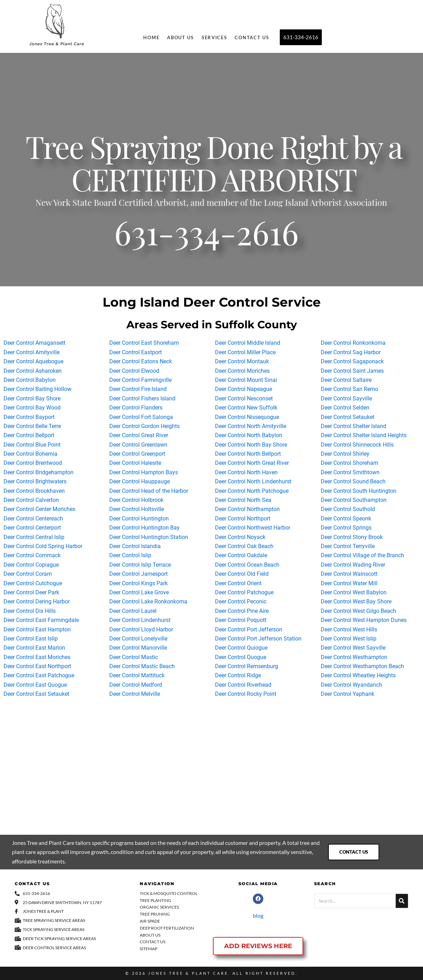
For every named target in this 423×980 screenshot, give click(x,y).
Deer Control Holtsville (137, 509)
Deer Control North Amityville (251, 426)
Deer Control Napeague (244, 389)
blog (258, 915)
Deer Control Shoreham (349, 463)
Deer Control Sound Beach (353, 481)
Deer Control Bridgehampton (39, 472)
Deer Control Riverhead (243, 685)
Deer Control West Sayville (353, 648)
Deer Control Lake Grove (139, 592)
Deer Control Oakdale (241, 555)
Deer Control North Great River (252, 463)
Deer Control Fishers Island (142, 398)
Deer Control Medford (136, 685)
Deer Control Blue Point (32, 445)
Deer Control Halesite (135, 463)
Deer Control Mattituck (137, 675)
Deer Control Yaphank (348, 694)
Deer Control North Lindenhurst (253, 481)
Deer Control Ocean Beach (247, 565)
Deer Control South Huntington (359, 491)
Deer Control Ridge (238, 675)
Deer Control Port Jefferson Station (258, 639)
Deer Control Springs (346, 528)
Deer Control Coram (28, 574)
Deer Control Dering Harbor (37, 601)
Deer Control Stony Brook (352, 537)
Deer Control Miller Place (245, 352)
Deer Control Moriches (242, 371)
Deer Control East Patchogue (39, 675)
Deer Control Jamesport (138, 574)
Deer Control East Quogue (35, 685)
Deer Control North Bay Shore (251, 445)
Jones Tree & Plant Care (188, 973)
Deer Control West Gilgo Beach (358, 611)
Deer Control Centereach (33, 519)
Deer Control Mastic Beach (142, 666)
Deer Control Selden (345, 408)
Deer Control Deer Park (31, 592)
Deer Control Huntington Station (149, 537)
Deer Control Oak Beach (244, 546)
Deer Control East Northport (37, 666)
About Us (181, 37)
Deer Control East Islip (31, 639)
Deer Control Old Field (242, 574)
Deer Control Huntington (139, 519)
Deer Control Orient (238, 583)
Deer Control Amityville (32, 352)
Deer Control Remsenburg (247, 666)
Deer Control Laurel (133, 611)
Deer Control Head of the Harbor (149, 491)
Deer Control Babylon (30, 380)
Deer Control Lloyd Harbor (141, 629)
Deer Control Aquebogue (33, 361)
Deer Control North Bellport (248, 454)
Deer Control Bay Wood (32, 408)
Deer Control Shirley (345, 454)
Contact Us (252, 37)
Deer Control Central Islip (34, 537)
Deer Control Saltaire (346, 380)
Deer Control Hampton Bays (144, 472)
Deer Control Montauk (242, 361)
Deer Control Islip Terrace (140, 565)
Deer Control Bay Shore (32, 398)
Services (214, 37)
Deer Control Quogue (241, 657)
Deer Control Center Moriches (39, 509)
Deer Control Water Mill (349, 583)
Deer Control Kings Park (138, 583)
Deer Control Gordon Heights (144, 426)
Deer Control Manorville (138, 648)
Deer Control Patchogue (244, 592)
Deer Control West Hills (349, 629)
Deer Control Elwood (134, 371)
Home (151, 37)
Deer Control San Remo (349, 389)
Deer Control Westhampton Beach (362, 666)
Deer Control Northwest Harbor (253, 528)
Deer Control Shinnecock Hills (357, 445)
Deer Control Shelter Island (353, 426)
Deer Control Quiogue (241, 648)
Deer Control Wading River (353, 565)
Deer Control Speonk (346, 519)
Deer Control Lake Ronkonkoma (148, 601)
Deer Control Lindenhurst (140, 620)
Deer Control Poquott (241, 620)
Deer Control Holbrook (136, 500)
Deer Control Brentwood (33, 463)
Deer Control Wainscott (349, 574)
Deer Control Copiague (31, 565)
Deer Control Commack (32, 555)
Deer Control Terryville (348, 546)
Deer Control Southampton (354, 500)
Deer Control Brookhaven (34, 491)
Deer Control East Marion (34, 648)
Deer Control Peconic (241, 601)
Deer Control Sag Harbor (351, 352)
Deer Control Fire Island (138, 389)
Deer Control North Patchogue (252, 491)
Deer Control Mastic (134, 657)
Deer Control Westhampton (354, 657)
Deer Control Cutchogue (33, 583)
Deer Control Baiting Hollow (37, 389)
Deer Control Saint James (352, 371)
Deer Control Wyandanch (351, 685)
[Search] (402, 901)
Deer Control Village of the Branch (362, 555)
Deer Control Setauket (348, 417)
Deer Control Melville (135, 694)
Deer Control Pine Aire (242, 611)
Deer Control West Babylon (354, 592)
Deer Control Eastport (136, 352)
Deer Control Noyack (240, 537)
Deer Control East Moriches (37, 657)
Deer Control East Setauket (36, 694)
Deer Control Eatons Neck (141, 361)
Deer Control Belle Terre (32, 426)
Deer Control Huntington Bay (144, 528)
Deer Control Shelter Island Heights (364, 435)
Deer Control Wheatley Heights (358, 675)
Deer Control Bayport (29, 417)
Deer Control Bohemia (30, 454)
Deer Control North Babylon (249, 435)
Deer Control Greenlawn (138, 445)
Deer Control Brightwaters (35, 481)
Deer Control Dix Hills (30, 611)
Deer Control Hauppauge (140, 481)
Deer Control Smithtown (350, 472)
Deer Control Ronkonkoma (353, 343)
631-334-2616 (206, 238)
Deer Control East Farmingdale (41, 620)
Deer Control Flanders (136, 408)
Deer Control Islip (130, 555)
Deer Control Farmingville (140, 380)
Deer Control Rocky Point (246, 694)
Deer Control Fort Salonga (141, 417)
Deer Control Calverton (31, 500)
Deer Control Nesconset (244, 398)
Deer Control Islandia (135, 546)
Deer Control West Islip (349, 639)
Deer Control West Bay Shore (356, 601)
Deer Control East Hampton (37, 629)
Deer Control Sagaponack (352, 361)
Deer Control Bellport (29, 435)
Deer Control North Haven (246, 472)
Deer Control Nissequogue (247, 417)
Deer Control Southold (348, 509)
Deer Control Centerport (32, 528)
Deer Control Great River (139, 435)
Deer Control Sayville (346, 398)
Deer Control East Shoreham (144, 343)
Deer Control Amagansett (34, 343)
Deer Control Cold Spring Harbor (43, 546)
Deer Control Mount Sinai (246, 380)
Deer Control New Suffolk (246, 408)
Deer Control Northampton (247, 509)
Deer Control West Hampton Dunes (364, 620)
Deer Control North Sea (243, 500)
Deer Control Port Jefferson (249, 629)
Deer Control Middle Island (248, 343)
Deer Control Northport (243, 519)
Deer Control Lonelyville (138, 639)
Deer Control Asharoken (33, 371)
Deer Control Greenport (137, 454)
